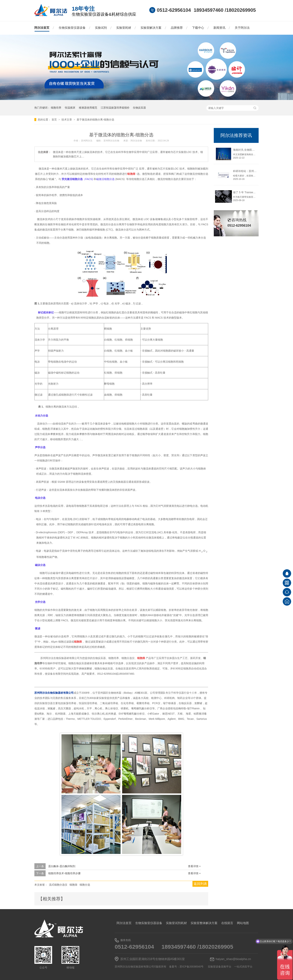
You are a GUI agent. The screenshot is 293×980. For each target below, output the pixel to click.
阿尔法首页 (42, 28)
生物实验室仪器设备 (72, 28)
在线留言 (227, 923)
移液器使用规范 (88, 108)
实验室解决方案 (151, 28)
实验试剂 (101, 28)
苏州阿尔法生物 (112, 141)
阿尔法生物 (137, 141)
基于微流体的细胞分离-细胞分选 (95, 120)
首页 (55, 120)
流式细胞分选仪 (58, 885)
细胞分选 (85, 885)
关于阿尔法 (242, 28)
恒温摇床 (70, 108)
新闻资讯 (219, 28)
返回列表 (200, 884)
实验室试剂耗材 (176, 923)
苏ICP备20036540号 (192, 967)
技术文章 (67, 120)
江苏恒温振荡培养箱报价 (115, 108)
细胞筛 (73, 885)
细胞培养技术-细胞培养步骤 (64, 873)
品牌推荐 (177, 28)
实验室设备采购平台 (220, 967)
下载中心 (198, 28)
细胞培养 (56, 108)
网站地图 (243, 923)
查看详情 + (194, 866)
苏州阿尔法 (87, 141)
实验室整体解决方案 (204, 923)
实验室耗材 (124, 28)
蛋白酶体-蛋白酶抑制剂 (62, 866)
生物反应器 (139, 108)
